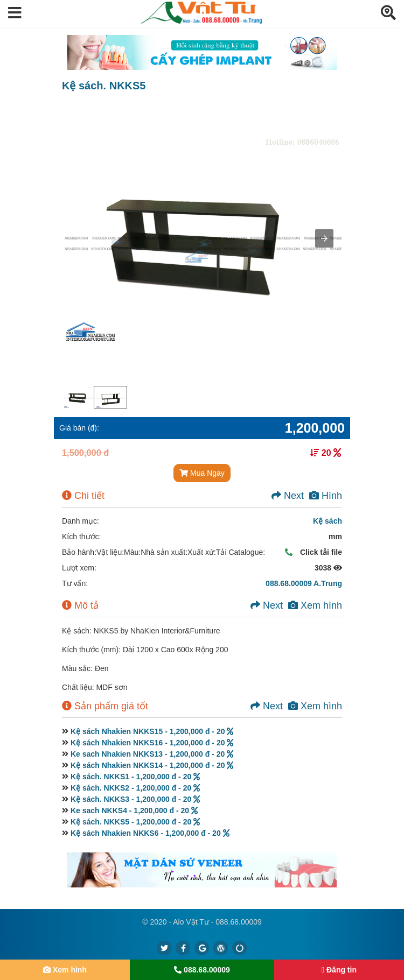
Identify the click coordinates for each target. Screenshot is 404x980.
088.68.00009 (202, 970)
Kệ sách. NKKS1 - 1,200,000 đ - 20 (135, 777)
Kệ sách (328, 521)
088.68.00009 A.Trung (304, 583)
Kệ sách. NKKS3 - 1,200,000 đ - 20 (135, 799)
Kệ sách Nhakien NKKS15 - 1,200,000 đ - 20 (152, 731)
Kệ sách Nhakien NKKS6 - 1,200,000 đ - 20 (150, 833)
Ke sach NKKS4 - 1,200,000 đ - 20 (134, 810)
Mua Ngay (202, 473)
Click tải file (311, 552)
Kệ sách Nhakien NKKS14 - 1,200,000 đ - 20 (152, 765)
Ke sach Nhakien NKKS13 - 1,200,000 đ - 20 (152, 754)
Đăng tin (339, 970)
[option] (78, 397)
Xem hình (315, 605)
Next (288, 496)
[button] (15, 13)
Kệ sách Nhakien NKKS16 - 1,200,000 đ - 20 (152, 743)
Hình (326, 496)
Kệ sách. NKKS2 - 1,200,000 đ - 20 (135, 788)
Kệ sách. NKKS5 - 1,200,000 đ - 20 (135, 822)
